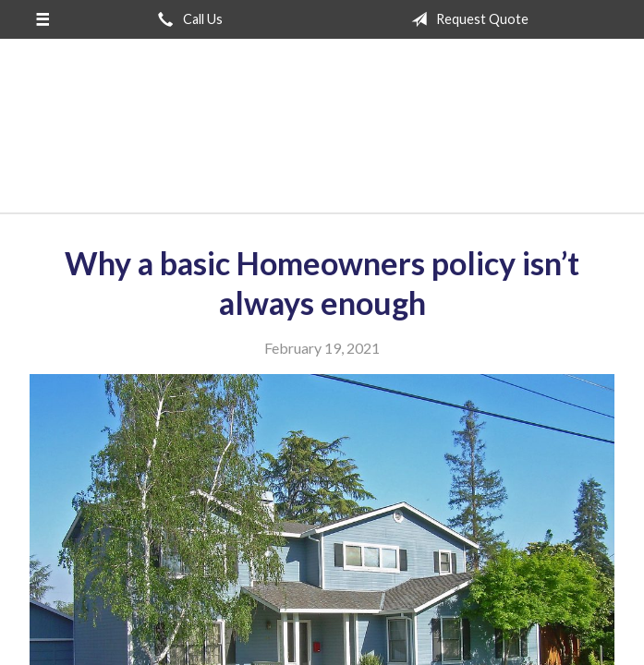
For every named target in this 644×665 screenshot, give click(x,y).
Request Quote (466, 19)
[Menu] (42, 19)
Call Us (187, 19)
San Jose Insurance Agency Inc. (322, 134)
